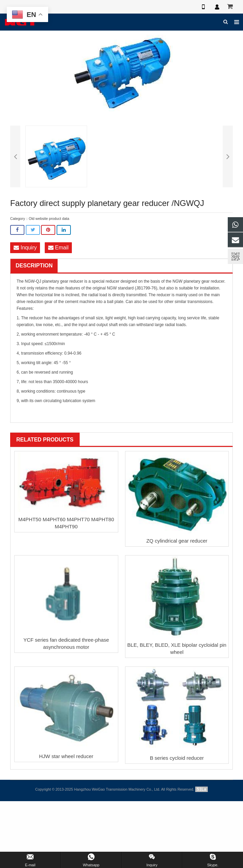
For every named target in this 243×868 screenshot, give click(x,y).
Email (58, 248)
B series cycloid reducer (177, 758)
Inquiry (25, 248)
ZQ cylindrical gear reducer (177, 541)
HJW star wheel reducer (66, 756)
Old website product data (49, 219)
